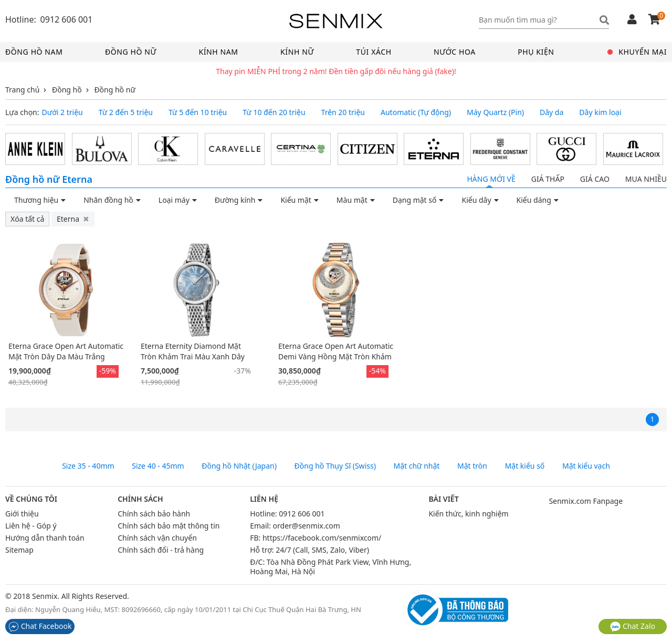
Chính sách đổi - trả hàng (161, 550)
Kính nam (218, 52)
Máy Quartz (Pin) (495, 112)
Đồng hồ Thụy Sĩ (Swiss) (335, 466)
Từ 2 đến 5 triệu (126, 112)
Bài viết (443, 499)
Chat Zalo (633, 626)
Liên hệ (264, 499)
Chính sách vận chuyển (157, 538)
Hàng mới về (491, 179)
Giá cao (595, 179)
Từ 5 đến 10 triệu (198, 112)
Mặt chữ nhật (417, 466)
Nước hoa (455, 52)
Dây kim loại (600, 112)
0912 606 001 (302, 514)
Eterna (73, 219)
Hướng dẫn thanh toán (45, 538)
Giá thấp (548, 179)
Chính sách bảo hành (154, 514)
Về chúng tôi (31, 499)
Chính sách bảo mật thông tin (169, 526)
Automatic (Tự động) (416, 112)
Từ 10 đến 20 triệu (274, 112)
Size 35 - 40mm (88, 466)
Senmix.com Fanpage (586, 501)
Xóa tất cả (27, 219)
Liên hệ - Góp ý (31, 526)
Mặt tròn (472, 466)
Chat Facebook (40, 626)
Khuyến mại (637, 52)
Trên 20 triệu (343, 112)
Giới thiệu (22, 514)
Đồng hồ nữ (131, 52)
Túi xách (374, 52)
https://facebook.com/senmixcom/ (322, 538)
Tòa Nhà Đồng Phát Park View (318, 562)
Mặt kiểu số (525, 466)
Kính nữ (297, 52)
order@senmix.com (307, 526)
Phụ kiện (536, 52)
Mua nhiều (646, 179)
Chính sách (140, 499)
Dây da (552, 112)
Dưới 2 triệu (62, 112)
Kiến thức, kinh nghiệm (468, 514)
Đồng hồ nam (34, 52)
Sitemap (19, 550)
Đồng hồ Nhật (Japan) (239, 466)
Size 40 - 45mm (158, 466)
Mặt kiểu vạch (586, 466)
